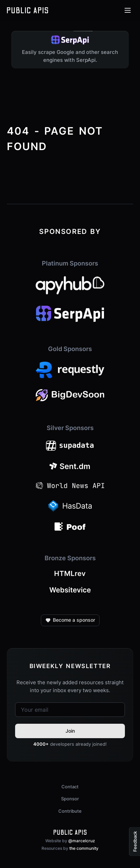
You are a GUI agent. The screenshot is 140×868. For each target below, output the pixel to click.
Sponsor (70, 799)
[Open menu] (128, 10)
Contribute (70, 811)
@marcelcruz (82, 841)
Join (70, 731)
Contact (70, 787)
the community (84, 848)
